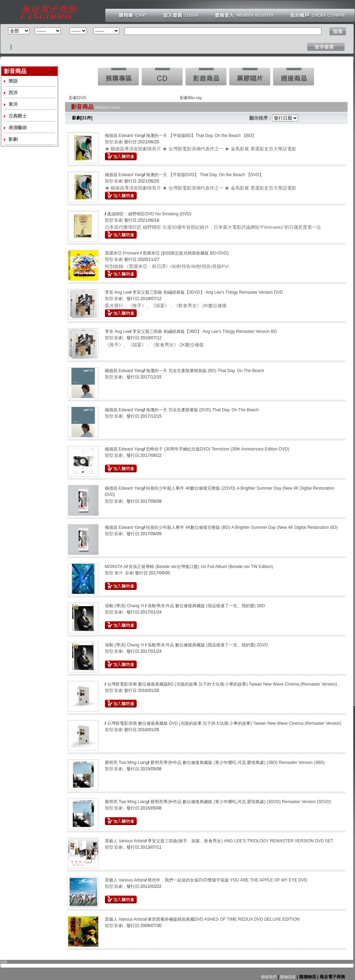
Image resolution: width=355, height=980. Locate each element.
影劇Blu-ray (191, 98)
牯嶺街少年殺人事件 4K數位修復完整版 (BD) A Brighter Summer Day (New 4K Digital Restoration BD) (242, 527)
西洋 (13, 93)
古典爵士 (18, 116)
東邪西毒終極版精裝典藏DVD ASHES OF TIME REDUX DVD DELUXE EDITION (224, 919)
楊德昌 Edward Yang (124, 136)
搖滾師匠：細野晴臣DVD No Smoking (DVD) (149, 214)
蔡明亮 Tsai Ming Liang (127, 763)
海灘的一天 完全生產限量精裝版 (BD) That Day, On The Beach (205, 371)
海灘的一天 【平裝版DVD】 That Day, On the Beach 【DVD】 (205, 175)
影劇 (13, 139)
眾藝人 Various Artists (125, 841)
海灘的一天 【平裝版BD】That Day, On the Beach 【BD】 (201, 136)
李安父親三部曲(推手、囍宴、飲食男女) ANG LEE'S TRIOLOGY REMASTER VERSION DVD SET (240, 841)
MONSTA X (116, 567)
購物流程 (287, 977)
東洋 (13, 104)
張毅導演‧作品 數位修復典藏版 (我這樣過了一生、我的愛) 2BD (206, 606)
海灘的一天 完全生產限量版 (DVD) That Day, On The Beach (202, 410)
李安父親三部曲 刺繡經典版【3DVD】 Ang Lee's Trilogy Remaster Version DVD (208, 292)
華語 (13, 81)
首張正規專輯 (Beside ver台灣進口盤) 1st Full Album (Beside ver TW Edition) (201, 567)
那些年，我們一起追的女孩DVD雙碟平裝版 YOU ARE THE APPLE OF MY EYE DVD (227, 880)
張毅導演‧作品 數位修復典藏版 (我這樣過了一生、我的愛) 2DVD (208, 645)
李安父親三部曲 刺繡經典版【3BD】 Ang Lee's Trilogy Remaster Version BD (205, 331)
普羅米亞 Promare (123, 253)
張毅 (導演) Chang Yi (125, 606)
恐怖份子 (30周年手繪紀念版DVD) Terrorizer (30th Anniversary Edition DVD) (217, 449)
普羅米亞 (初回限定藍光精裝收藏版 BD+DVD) (186, 253)
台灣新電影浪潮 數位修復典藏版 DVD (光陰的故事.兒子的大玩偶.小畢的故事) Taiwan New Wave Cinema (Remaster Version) (224, 723)
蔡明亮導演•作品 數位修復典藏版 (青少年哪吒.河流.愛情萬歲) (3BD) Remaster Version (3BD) (238, 763)
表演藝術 (18, 128)
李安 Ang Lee (118, 292)
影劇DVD (78, 98)
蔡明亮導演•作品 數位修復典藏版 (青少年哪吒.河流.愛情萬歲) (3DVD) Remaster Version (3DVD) (241, 802)
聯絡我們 (269, 977)
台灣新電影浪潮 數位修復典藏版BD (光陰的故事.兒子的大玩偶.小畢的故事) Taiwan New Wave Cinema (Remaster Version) (222, 684)
